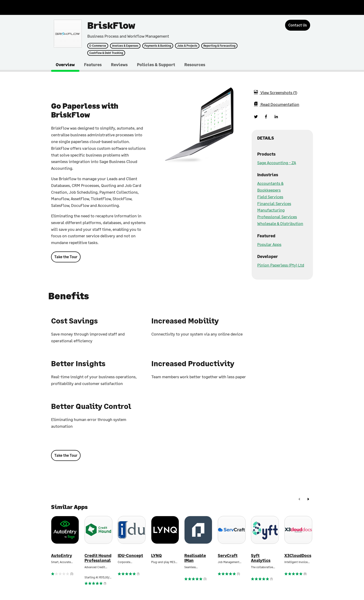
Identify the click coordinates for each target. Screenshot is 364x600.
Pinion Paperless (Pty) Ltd (281, 265)
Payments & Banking (158, 46)
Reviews (119, 65)
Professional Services (277, 217)
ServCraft (228, 556)
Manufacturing (271, 210)
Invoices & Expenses (125, 46)
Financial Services (274, 203)
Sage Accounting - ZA (277, 163)
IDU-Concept (130, 556)
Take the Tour (66, 257)
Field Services (270, 197)
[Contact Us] (298, 25)
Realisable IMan (195, 558)
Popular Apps (269, 244)
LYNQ (156, 556)
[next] (308, 500)
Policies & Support (156, 65)
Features (93, 65)
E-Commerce (98, 46)
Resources (195, 65)
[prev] (299, 500)
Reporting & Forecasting (219, 46)
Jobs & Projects (187, 46)
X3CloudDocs (298, 556)
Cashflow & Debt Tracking (106, 53)
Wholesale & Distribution (280, 223)
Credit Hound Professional (98, 558)
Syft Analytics (261, 558)
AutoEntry (62, 556)
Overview (65, 65)
